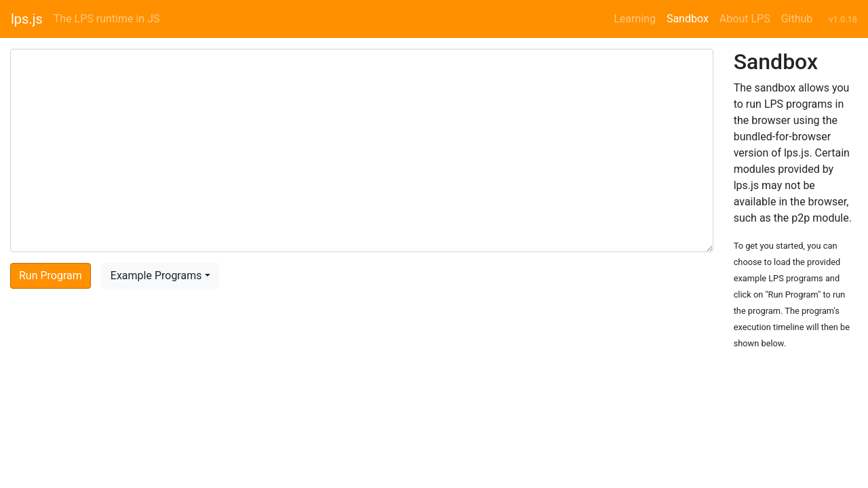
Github (797, 19)
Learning (635, 19)
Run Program (51, 276)
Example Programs (156, 276)
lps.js (27, 19)
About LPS (745, 19)
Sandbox (688, 19)
